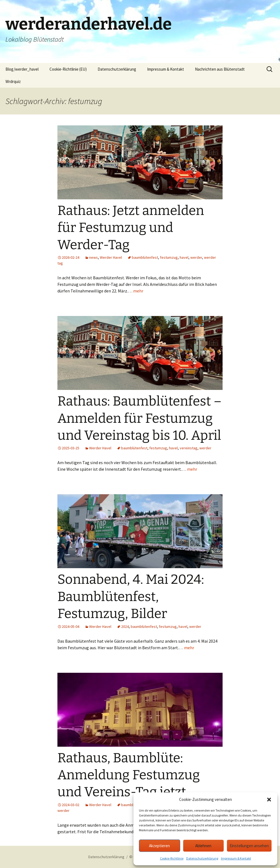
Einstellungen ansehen (249, 846)
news (94, 257)
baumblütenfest (145, 257)
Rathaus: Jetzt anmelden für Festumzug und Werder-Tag (131, 228)
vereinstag (189, 448)
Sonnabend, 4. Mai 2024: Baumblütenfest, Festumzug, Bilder (131, 597)
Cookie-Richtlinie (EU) (68, 69)
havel (184, 257)
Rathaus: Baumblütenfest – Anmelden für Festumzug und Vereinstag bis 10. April (140, 418)
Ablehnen (203, 846)
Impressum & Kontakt (236, 858)
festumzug (169, 257)
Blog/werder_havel (22, 69)
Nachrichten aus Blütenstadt (220, 69)
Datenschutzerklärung (202, 858)
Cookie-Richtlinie (172, 858)
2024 (125, 626)
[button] (269, 800)
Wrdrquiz (13, 81)
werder (196, 257)
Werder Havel (111, 257)
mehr (138, 291)
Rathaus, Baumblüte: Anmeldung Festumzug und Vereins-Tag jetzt (129, 775)
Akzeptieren (159, 846)
